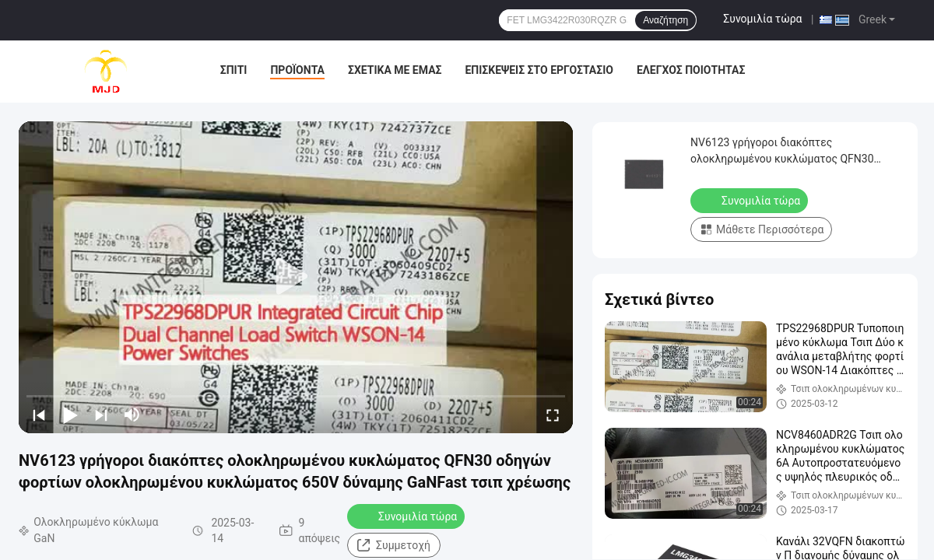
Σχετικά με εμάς (395, 70)
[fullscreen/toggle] (553, 415)
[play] (296, 277)
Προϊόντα (297, 70)
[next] (101, 415)
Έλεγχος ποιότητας (691, 70)
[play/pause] (70, 415)
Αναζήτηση (665, 20)
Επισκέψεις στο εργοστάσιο (539, 70)
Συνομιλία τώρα (762, 19)
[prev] (39, 415)
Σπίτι (234, 70)
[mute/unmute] (132, 415)
